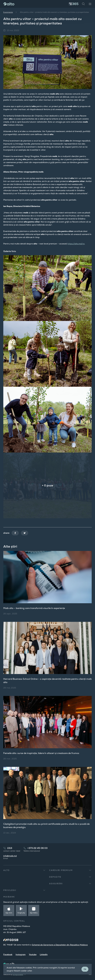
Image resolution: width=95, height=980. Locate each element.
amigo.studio (18, 974)
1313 (10, 848)
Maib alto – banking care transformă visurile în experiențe (34, 608)
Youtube (33, 954)
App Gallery (34, 913)
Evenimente (8, 12)
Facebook (8, 954)
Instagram (21, 954)
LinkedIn (44, 954)
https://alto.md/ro (76, 244)
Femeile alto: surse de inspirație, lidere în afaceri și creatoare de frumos (41, 753)
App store (9, 913)
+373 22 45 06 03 (37, 848)
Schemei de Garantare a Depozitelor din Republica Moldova (60, 945)
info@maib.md (10, 856)
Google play (21, 913)
